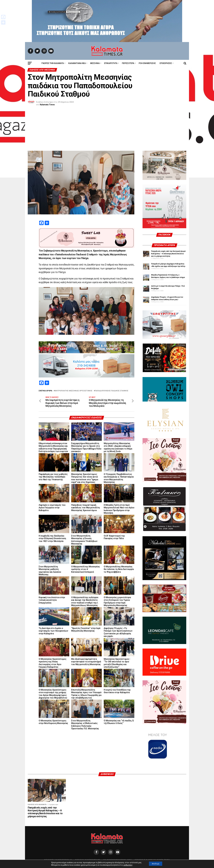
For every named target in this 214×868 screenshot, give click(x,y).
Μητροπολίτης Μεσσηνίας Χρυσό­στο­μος (74, 391)
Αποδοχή (156, 864)
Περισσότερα (128, 63)
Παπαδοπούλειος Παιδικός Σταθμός (112, 391)
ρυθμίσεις (127, 865)
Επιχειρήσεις (166, 63)
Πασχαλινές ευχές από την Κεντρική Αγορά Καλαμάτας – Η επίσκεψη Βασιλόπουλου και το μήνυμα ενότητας (168, 254)
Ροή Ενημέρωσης (147, 63)
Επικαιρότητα (111, 63)
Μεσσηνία (95, 63)
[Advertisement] (107, 130)
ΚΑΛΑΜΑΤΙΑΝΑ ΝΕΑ (77, 63)
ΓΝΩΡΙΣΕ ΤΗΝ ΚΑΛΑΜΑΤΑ (53, 63)
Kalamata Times (47, 105)
